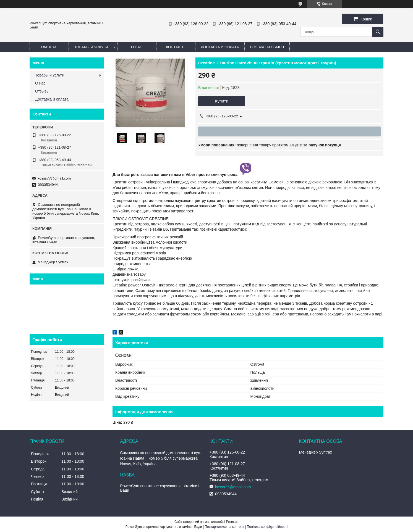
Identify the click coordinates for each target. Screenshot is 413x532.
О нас (137, 47)
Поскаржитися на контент (224, 527)
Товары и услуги (91, 47)
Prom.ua (232, 522)
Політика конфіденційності (267, 527)
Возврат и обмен (267, 47)
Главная (49, 47)
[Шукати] (378, 32)
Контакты (176, 47)
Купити (222, 101)
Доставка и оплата (220, 47)
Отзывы (42, 91)
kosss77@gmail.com (54, 178)
